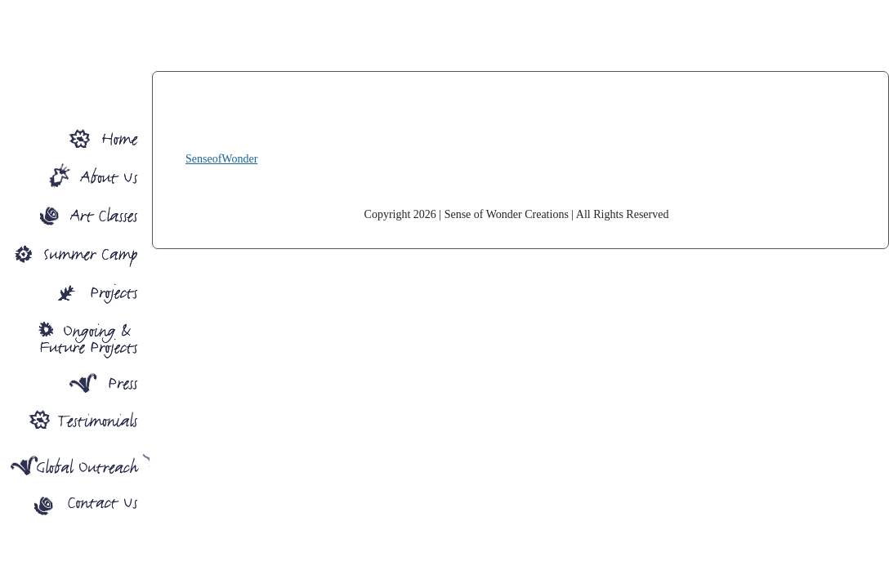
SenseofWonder (516, 128)
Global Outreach (75, 464)
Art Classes (75, 212)
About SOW (75, 172)
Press (75, 384)
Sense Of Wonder (75, 132)
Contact (75, 508)
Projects (75, 292)
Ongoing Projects (75, 338)
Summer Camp (75, 252)
